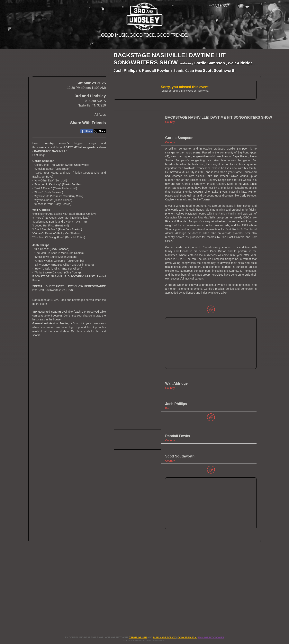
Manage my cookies (211, 638)
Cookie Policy (187, 638)
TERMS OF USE (138, 638)
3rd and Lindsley (90, 169)
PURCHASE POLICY (165, 638)
